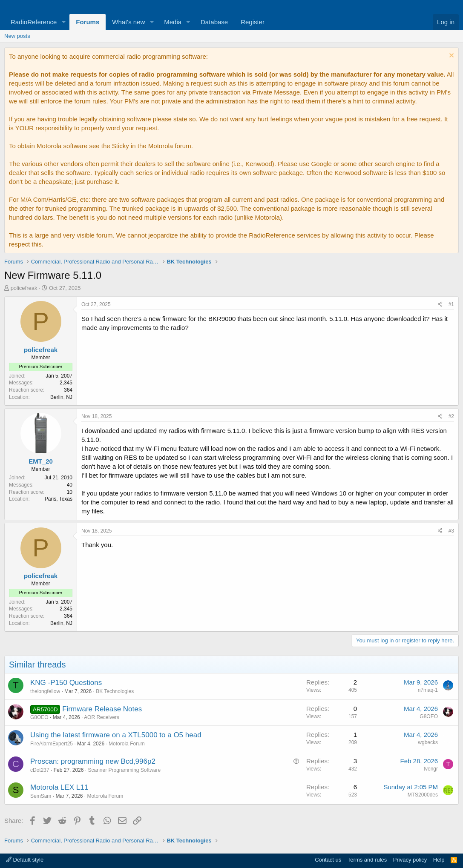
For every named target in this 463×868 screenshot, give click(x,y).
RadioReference (34, 22)
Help (439, 860)
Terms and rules (367, 860)
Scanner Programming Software (124, 770)
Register (253, 22)
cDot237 (40, 770)
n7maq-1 (428, 690)
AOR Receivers (102, 717)
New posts (17, 36)
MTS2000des (423, 795)
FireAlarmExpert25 (52, 744)
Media (173, 22)
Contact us (328, 860)
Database (214, 22)
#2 (451, 416)
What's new (128, 22)
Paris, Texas (59, 499)
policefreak (24, 288)
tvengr (431, 769)
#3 (451, 531)
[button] (63, 22)
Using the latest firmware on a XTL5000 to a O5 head (116, 735)
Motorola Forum (127, 744)
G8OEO (39, 717)
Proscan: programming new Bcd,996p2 (93, 761)
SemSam (41, 796)
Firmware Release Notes (102, 709)
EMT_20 (41, 461)
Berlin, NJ (61, 397)
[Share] (440, 305)
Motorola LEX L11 (59, 787)
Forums (88, 22)
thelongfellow (45, 691)
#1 (451, 304)
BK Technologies (115, 691)
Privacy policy (410, 860)
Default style (25, 860)
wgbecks (428, 742)
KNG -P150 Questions (66, 683)
